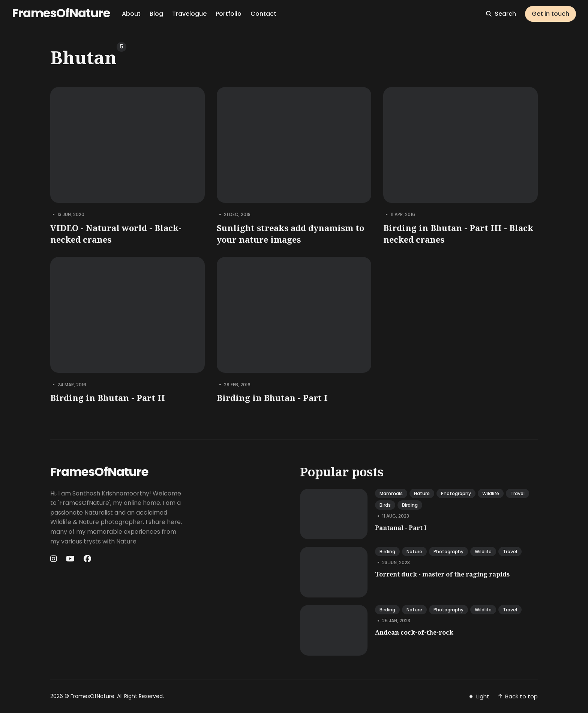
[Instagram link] (54, 559)
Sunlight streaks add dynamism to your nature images (290, 233)
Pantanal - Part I (401, 528)
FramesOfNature (61, 13)
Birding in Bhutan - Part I (272, 398)
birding (410, 505)
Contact (263, 14)
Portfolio (229, 14)
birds (385, 505)
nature (422, 493)
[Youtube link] (70, 559)
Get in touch (550, 14)
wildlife (491, 493)
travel (517, 493)
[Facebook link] (87, 559)
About (131, 14)
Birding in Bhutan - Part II (108, 398)
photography (456, 493)
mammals (391, 493)
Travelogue (189, 14)
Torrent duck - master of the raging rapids (442, 574)
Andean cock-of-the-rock (414, 632)
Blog (156, 14)
